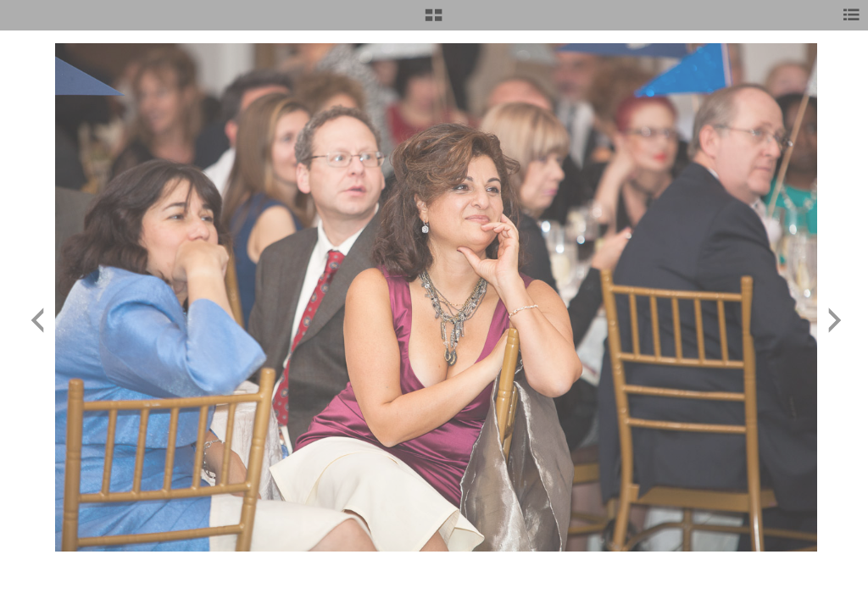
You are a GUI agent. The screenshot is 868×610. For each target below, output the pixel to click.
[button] (434, 21)
